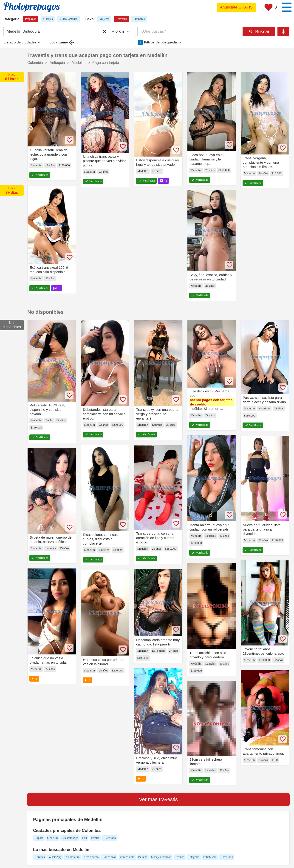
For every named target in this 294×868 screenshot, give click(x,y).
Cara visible (127, 857)
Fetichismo (210, 857)
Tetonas (180, 857)
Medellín (52, 838)
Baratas (143, 857)
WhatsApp (55, 857)
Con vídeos (109, 857)
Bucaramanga (70, 838)
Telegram (194, 857)
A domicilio (72, 857)
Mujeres (104, 19)
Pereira (95, 838)
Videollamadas (68, 19)
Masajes (48, 19)
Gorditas (40, 857)
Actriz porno (91, 857)
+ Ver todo (109, 838)
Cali (85, 838)
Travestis (121, 19)
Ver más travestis (158, 799)
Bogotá (39, 838)
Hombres (139, 19)
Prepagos (31, 19)
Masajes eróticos (161, 857)
